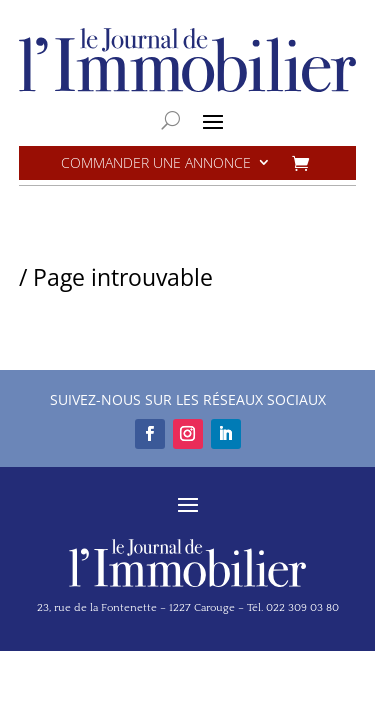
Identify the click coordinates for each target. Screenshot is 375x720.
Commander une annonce (156, 163)
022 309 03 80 (302, 608)
